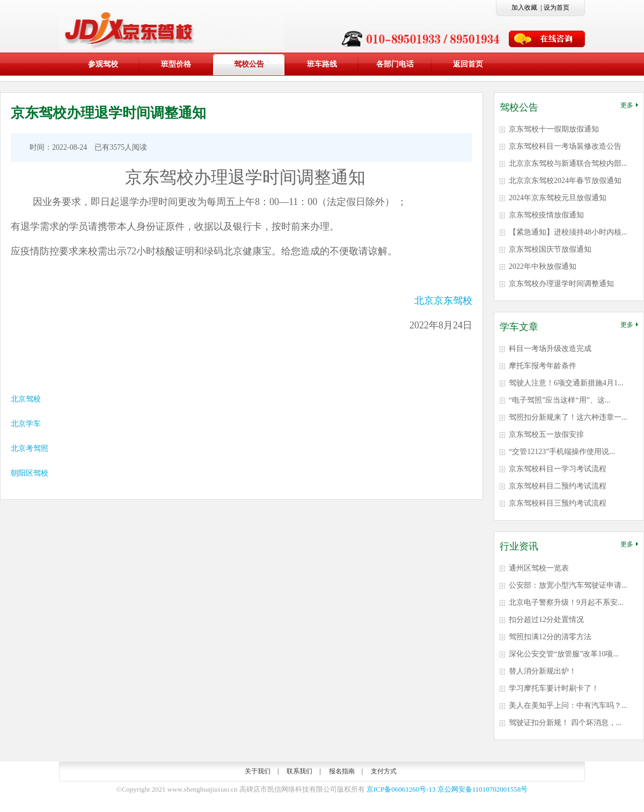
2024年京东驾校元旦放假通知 (558, 198)
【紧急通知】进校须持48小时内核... (568, 232)
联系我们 (299, 771)
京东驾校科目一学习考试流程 (558, 469)
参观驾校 (103, 64)
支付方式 (384, 771)
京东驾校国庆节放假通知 (550, 249)
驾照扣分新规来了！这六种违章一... (568, 417)
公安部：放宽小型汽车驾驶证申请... (568, 585)
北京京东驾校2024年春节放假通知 (565, 181)
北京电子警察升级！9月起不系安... (566, 602)
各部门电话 (395, 64)
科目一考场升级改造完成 (550, 349)
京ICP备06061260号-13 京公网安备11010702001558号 (447, 789)
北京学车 (26, 424)
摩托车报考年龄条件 (543, 366)
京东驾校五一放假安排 (546, 434)
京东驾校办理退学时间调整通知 (561, 284)
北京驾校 (26, 399)
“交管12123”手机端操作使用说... (562, 452)
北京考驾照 (30, 448)
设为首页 (557, 8)
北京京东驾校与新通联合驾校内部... (568, 163)
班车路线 (322, 64)
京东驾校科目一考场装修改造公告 (565, 146)
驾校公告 (249, 64)
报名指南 (342, 771)
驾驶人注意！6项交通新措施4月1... (566, 383)
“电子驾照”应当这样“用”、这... (559, 400)
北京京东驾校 (443, 301)
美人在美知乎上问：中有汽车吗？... (568, 705)
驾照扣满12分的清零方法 (550, 637)
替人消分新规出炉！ (543, 671)
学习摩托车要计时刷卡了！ (554, 688)
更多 (629, 105)
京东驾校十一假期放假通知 (554, 129)
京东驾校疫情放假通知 (546, 215)
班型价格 (176, 64)
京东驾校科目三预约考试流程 (558, 503)
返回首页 (468, 64)
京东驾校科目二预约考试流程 (558, 486)
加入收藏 (524, 8)
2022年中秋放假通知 (543, 266)
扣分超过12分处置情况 (546, 620)
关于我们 (258, 771)
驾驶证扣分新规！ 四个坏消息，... (565, 723)
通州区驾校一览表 (539, 568)
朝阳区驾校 (30, 473)
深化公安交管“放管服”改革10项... (564, 654)
